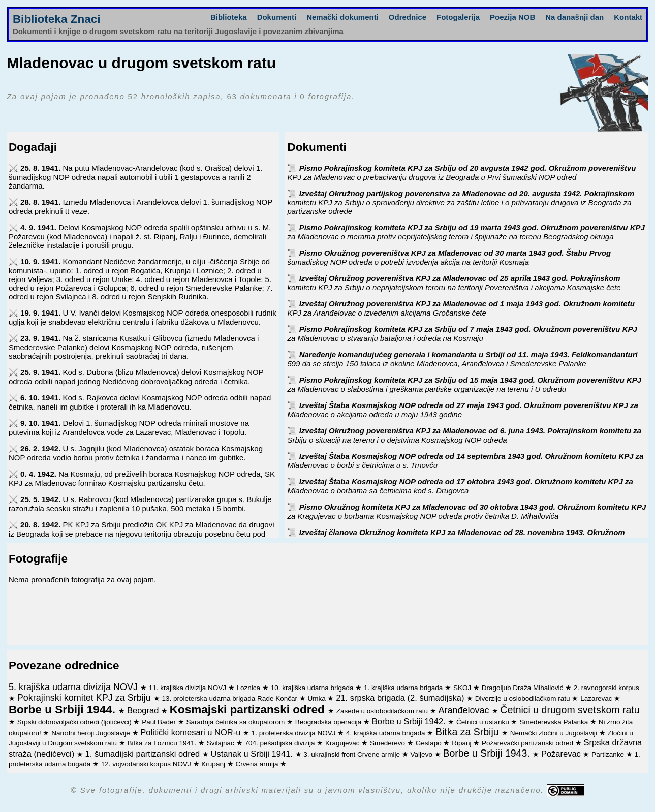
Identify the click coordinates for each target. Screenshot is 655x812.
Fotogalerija (458, 17)
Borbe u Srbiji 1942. (410, 721)
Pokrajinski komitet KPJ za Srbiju (85, 698)
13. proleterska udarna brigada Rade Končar (231, 698)
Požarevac (562, 754)
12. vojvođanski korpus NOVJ (147, 764)
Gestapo (430, 743)
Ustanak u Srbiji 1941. (253, 754)
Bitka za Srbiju (469, 732)
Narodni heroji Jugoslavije (91, 733)
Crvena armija (258, 764)
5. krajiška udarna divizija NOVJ (74, 687)
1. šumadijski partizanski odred (144, 754)
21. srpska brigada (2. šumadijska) (401, 698)
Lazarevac (597, 698)
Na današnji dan (574, 17)
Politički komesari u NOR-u (192, 732)
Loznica (249, 688)
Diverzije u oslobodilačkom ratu (524, 698)
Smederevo (388, 743)
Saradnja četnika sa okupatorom (237, 722)
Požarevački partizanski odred (528, 743)
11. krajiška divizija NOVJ (189, 688)
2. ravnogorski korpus (606, 688)
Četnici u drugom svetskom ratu (570, 710)
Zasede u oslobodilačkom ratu (383, 711)
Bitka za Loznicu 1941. (163, 743)
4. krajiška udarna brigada (386, 733)
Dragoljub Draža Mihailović (523, 688)
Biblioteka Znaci (57, 19)
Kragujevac (343, 743)
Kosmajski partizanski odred (249, 710)
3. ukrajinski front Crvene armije (353, 754)
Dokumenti (277, 17)
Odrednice (408, 17)
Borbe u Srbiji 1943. (488, 753)
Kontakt (628, 17)
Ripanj (462, 743)
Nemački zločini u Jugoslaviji (555, 733)
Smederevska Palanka (555, 722)
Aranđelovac (465, 710)
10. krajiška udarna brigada (313, 688)
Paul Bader (160, 722)
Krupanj (214, 764)
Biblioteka (229, 17)
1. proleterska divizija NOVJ (295, 733)
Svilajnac (222, 743)
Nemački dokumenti (342, 17)
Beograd (144, 710)
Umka (317, 698)
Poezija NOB (512, 17)
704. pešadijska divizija (280, 743)
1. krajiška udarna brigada (404, 688)
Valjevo (423, 754)
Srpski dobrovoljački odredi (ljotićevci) (75, 722)
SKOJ (463, 688)
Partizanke (609, 754)
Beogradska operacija (329, 722)
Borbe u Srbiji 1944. (64, 710)
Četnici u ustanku (484, 722)
